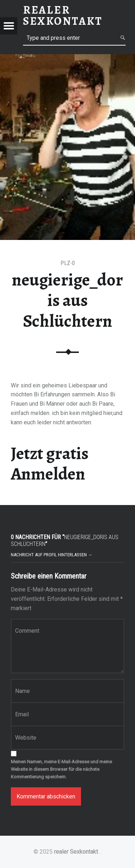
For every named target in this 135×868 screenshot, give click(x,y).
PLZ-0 (68, 263)
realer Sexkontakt (76, 852)
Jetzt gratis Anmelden (50, 464)
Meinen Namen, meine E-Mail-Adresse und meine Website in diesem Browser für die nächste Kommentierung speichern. (61, 769)
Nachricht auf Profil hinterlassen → (52, 555)
